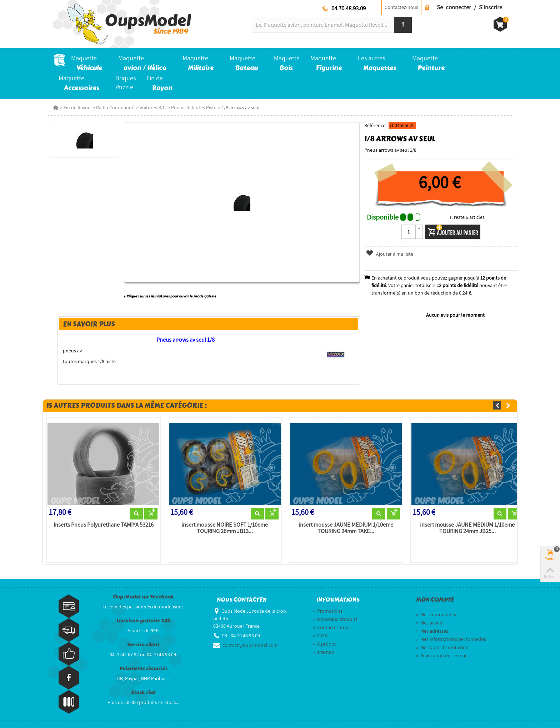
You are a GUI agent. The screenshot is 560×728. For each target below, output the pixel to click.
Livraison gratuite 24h (143, 621)
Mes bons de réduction (442, 647)
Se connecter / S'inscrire (469, 7)
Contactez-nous (401, 7)
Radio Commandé (115, 107)
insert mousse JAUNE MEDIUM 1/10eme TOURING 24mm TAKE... (346, 528)
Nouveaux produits (335, 619)
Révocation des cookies (443, 656)
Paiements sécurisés (143, 669)
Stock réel (143, 692)
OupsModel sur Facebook (143, 597)
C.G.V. (321, 636)
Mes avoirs (429, 623)
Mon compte (435, 600)
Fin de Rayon (77, 107)
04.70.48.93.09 (349, 8)
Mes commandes (436, 614)
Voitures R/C (153, 107)
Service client (143, 645)
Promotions (328, 611)
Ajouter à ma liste (389, 254)
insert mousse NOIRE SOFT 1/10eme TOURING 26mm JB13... (225, 528)
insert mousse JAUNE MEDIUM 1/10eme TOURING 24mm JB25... (467, 528)
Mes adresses (432, 631)
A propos (325, 644)
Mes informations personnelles (451, 639)
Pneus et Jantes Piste (194, 107)
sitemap (324, 652)
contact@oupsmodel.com (250, 645)
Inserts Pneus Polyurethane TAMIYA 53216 (104, 525)
